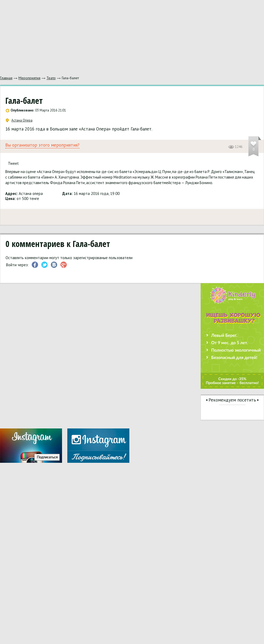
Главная (6, 78)
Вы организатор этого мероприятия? (42, 145)
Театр (51, 78)
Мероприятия (29, 78)
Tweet (13, 163)
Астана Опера (19, 120)
